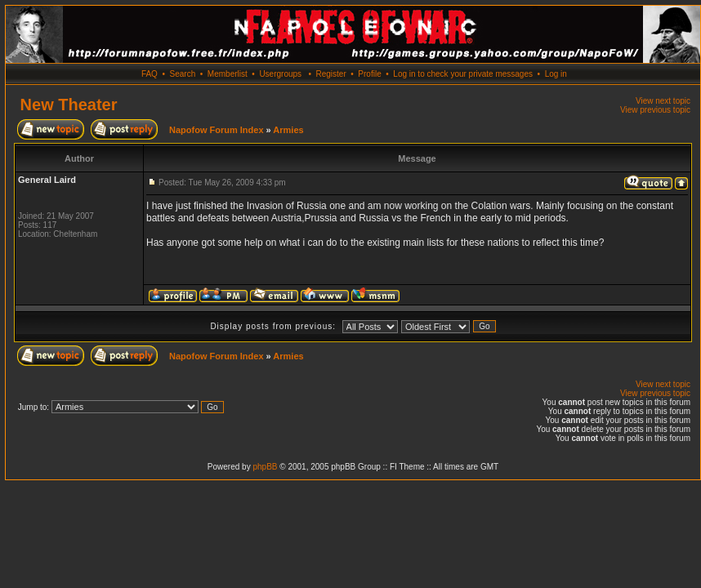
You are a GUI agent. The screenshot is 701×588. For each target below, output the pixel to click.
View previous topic (655, 110)
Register (330, 74)
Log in (556, 74)
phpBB (265, 467)
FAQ (150, 74)
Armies (288, 130)
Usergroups (280, 74)
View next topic (663, 101)
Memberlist (228, 74)
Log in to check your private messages (463, 74)
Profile (369, 74)
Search (183, 74)
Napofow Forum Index (217, 130)
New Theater (69, 105)
